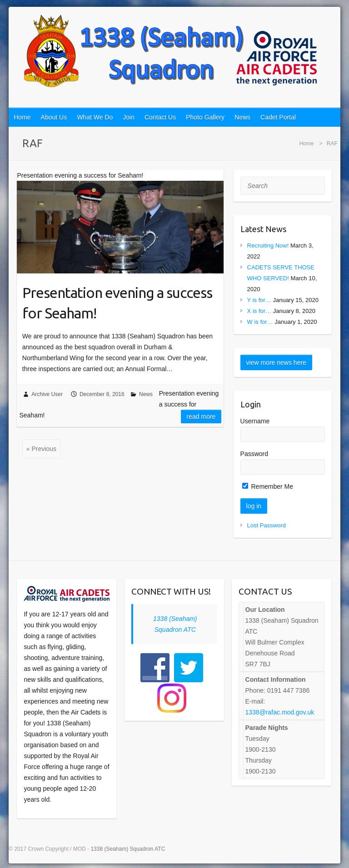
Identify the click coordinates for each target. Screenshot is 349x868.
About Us (54, 117)
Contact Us (160, 117)
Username (255, 421)
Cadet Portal (278, 117)
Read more (201, 417)
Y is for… (259, 300)
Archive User (47, 394)
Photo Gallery (205, 117)
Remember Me (268, 486)
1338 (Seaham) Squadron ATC (128, 849)
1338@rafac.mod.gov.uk (280, 712)
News (242, 117)
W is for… (260, 322)
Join (129, 117)
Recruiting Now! (268, 246)
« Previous (41, 449)
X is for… (259, 311)
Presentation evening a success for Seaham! (117, 303)
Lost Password (267, 525)
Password (254, 454)
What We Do (95, 117)
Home (22, 117)
